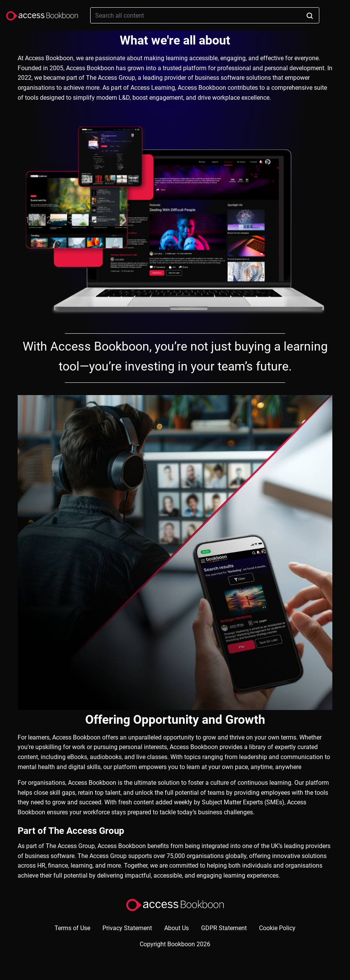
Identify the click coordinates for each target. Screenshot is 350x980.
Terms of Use (72, 928)
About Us (177, 928)
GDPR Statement (224, 928)
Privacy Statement (127, 928)
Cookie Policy (277, 928)
